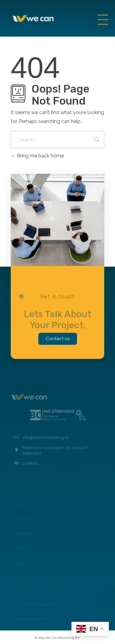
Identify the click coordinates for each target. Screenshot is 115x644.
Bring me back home (37, 156)
